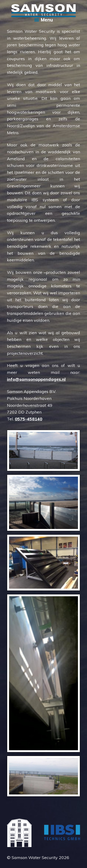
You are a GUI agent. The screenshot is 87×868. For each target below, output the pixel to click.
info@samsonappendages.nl (36, 379)
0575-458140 (29, 419)
